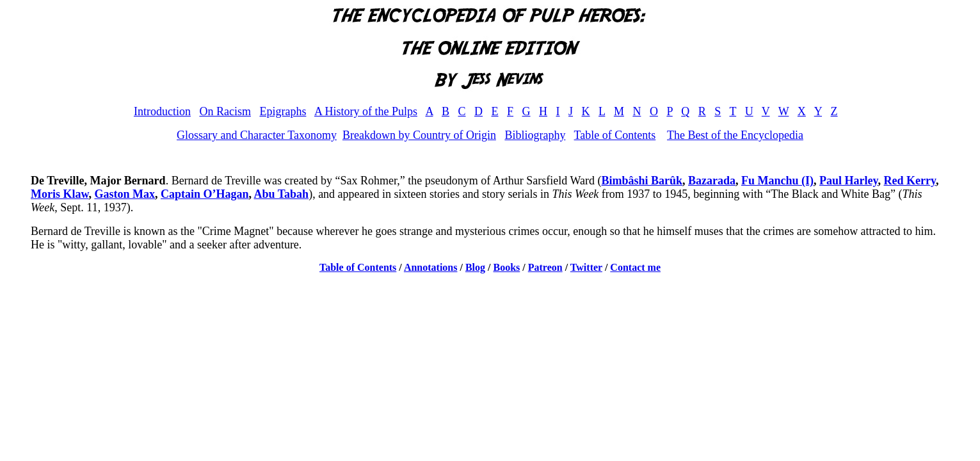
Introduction (162, 111)
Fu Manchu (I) (777, 181)
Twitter (586, 267)
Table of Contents (615, 135)
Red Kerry (910, 181)
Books (507, 267)
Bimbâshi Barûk (642, 181)
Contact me (635, 267)
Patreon (545, 267)
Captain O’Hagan (205, 194)
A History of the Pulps (366, 111)
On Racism (225, 111)
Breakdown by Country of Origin (419, 135)
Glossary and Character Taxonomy (257, 135)
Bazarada (712, 181)
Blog (475, 267)
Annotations (431, 267)
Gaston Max (125, 194)
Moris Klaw (60, 194)
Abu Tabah (282, 194)
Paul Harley (849, 181)
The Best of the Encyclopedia (735, 135)
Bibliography (535, 135)
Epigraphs (283, 111)
